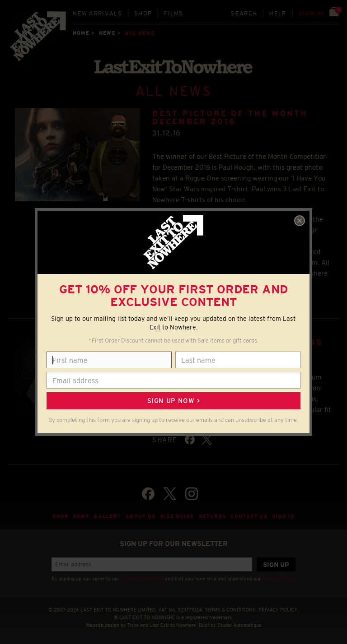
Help (278, 13)
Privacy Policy (278, 579)
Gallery (107, 516)
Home (81, 33)
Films (174, 13)
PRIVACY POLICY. (279, 610)
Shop (143, 13)
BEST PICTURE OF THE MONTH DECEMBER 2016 (230, 118)
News (107, 33)
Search (244, 13)
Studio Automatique (239, 625)
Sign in (311, 13)
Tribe (133, 625)
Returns (213, 516)
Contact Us (249, 516)
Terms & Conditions (142, 579)
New (97, 13)
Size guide (177, 516)
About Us (141, 516)
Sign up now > (173, 401)
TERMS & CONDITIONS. (231, 610)
